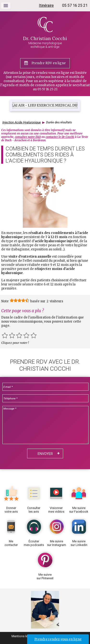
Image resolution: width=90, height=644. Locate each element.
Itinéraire (46, 5)
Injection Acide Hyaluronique (22, 122)
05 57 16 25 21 (75, 5)
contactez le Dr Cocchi (60, 137)
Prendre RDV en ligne (49, 63)
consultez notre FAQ (28, 137)
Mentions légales (23, 636)
